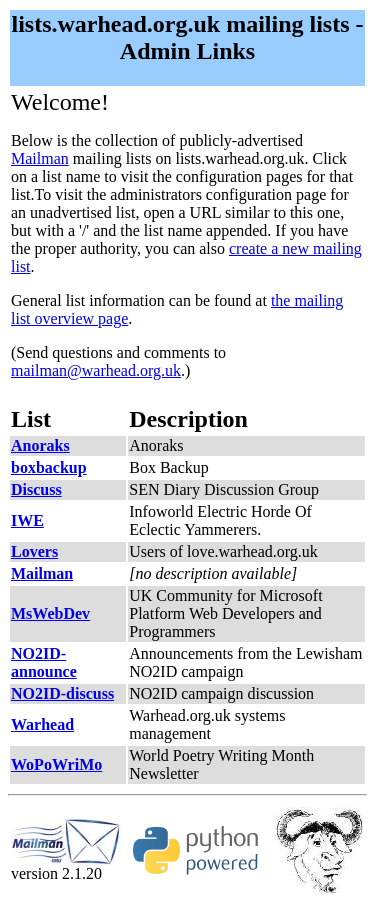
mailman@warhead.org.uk (96, 370)
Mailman (40, 158)
